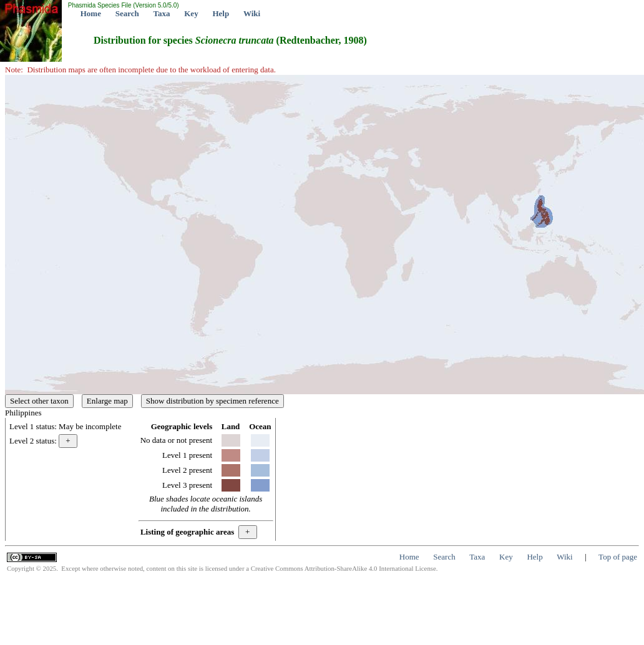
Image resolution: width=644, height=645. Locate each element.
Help (221, 13)
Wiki (252, 13)
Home (91, 13)
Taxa (162, 13)
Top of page (618, 557)
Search (127, 13)
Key (191, 13)
